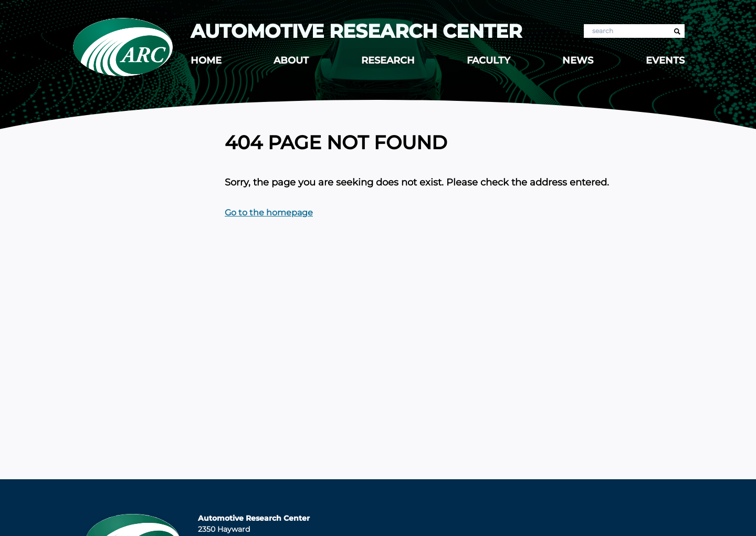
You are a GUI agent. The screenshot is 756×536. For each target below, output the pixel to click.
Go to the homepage (269, 213)
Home (206, 60)
